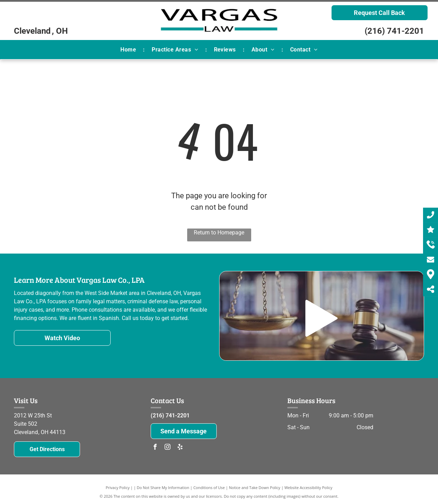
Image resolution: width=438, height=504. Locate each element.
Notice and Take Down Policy (255, 487)
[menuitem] (129, 50)
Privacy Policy (118, 487)
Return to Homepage (219, 233)
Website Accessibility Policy (308, 487)
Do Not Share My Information (163, 487)
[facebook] (155, 448)
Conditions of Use (209, 487)
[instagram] (168, 448)
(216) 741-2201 (394, 31)
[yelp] (180, 448)
